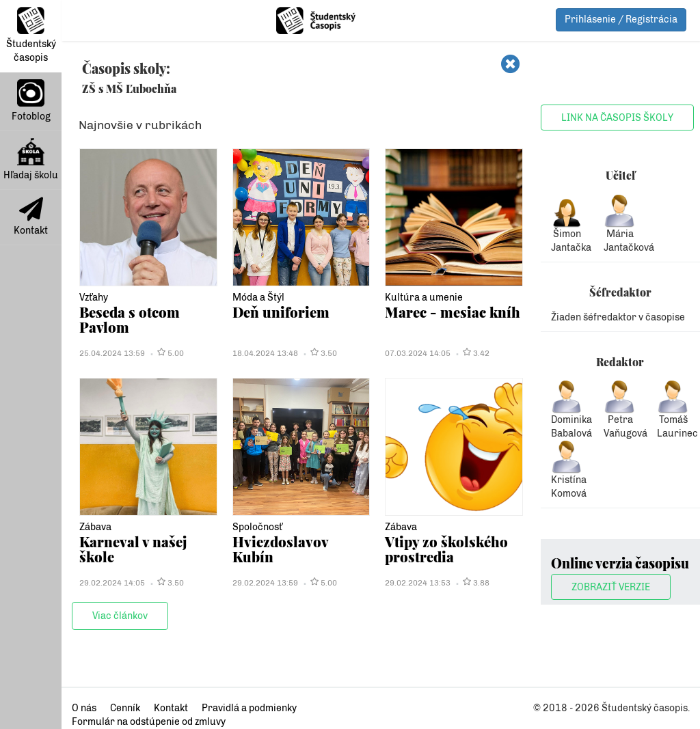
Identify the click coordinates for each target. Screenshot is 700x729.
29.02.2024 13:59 (265, 583)
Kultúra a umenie (424, 298)
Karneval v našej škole (133, 549)
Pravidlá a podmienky (249, 708)
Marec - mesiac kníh (453, 312)
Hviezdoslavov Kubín (280, 549)
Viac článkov (120, 616)
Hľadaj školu (31, 160)
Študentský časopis (31, 35)
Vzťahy (94, 298)
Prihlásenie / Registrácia (621, 19)
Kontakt (31, 217)
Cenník (125, 708)
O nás (84, 708)
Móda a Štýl (258, 298)
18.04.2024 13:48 (265, 353)
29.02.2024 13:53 (418, 583)
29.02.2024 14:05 (112, 583)
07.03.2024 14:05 (418, 353)
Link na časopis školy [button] (617, 118)
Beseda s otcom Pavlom (130, 319)
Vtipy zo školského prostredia (446, 549)
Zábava (95, 527)
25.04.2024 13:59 (112, 353)
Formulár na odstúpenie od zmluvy (149, 722)
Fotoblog (31, 101)
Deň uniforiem (281, 312)
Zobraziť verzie (611, 587)
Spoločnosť (257, 527)
